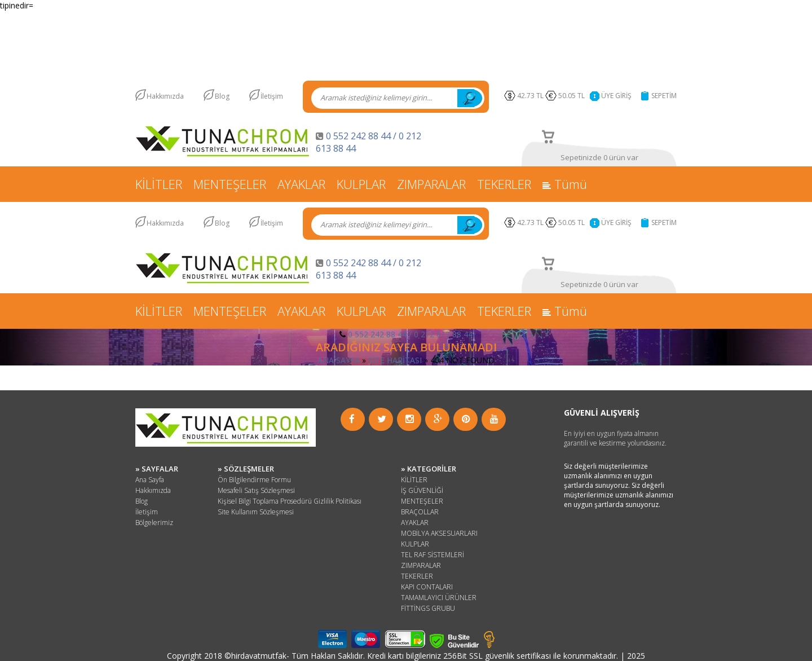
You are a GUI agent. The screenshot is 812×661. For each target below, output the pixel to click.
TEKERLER (504, 184)
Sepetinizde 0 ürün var (599, 157)
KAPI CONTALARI (427, 587)
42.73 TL (530, 96)
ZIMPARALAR (431, 184)
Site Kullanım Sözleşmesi (256, 512)
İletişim (272, 96)
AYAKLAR (301, 184)
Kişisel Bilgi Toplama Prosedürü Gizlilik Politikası (290, 501)
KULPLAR (361, 184)
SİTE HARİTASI (395, 360)
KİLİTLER (159, 184)
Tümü (565, 184)
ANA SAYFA (339, 360)
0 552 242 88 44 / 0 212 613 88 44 (410, 334)
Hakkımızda (165, 96)
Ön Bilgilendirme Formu (254, 480)
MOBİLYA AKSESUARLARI (439, 533)
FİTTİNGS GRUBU (428, 608)
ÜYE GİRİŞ (616, 96)
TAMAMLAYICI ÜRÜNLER (439, 598)
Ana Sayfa (150, 480)
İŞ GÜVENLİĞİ (422, 490)
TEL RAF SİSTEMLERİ (433, 555)
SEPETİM (664, 96)
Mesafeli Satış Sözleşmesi (256, 490)
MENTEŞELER (230, 184)
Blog (222, 96)
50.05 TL (573, 96)
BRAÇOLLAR (420, 512)
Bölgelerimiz (154, 523)
